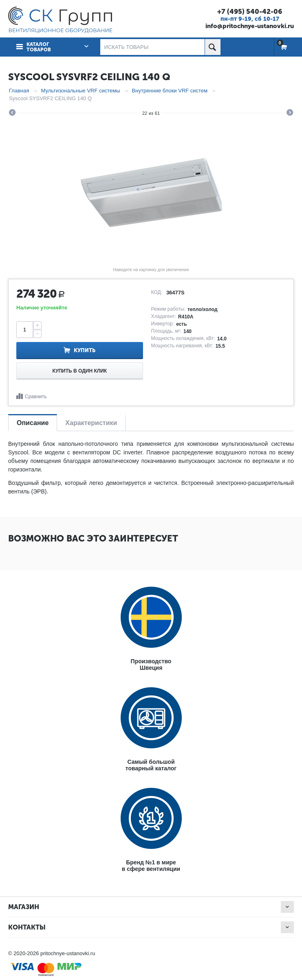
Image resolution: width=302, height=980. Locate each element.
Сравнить (36, 397)
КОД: (157, 292)
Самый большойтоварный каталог (151, 765)
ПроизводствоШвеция (151, 664)
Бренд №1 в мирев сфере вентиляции (151, 866)
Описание (33, 423)
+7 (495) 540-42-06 (250, 11)
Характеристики (91, 423)
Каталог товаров (39, 47)
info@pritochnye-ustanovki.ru (250, 26)
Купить (85, 350)
